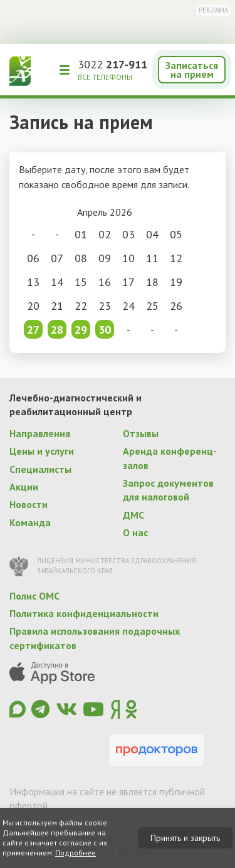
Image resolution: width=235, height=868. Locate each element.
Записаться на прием (192, 70)
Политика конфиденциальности (84, 613)
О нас (135, 532)
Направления (40, 433)
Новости (29, 504)
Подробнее (76, 853)
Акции (24, 487)
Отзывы (141, 433)
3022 (112, 64)
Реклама (213, 10)
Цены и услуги (42, 451)
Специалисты (40, 469)
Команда (30, 522)
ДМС (133, 515)
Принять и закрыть (185, 838)
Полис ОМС (34, 596)
